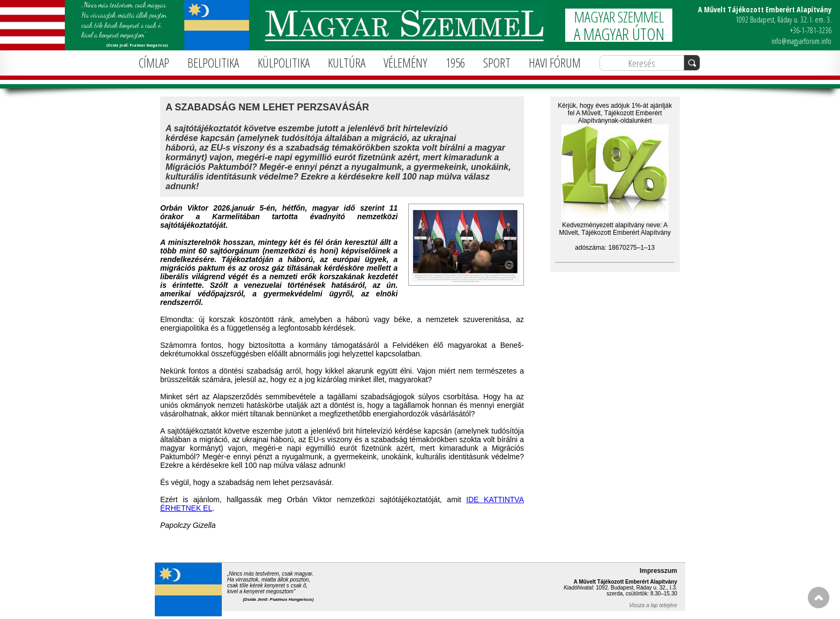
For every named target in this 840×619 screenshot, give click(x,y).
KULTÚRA (347, 63)
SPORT (497, 63)
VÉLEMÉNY (405, 63)
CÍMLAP (154, 63)
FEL (819, 598)
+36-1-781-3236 (811, 30)
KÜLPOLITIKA (284, 63)
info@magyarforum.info (801, 41)
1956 (455, 63)
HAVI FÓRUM (555, 63)
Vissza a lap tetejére (653, 605)
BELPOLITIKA (213, 63)
